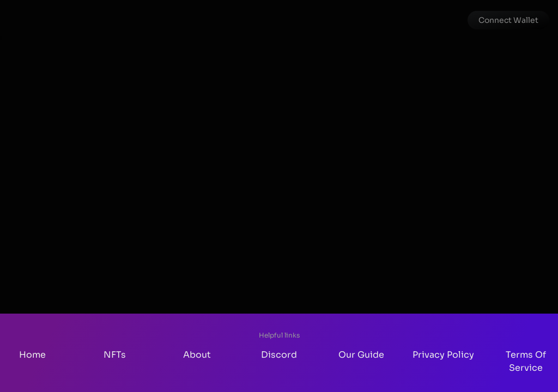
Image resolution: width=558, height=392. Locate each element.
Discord (279, 355)
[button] (508, 20)
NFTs (115, 355)
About (197, 355)
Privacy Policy (443, 355)
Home (32, 355)
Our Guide (361, 355)
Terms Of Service (526, 361)
